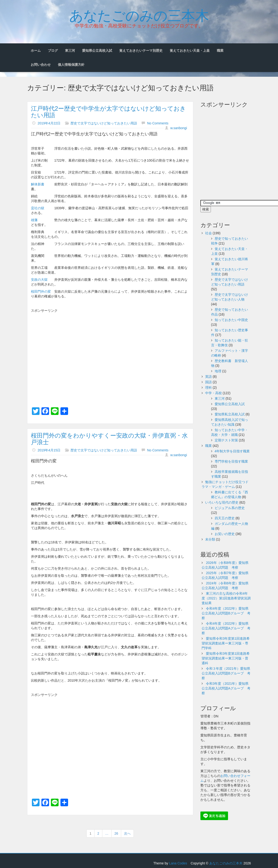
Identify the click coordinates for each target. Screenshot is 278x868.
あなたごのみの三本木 (139, 15)
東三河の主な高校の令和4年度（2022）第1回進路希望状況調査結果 (226, 598)
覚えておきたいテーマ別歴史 (141, 51)
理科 (208, 388)
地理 (218, 371)
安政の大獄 (39, 280)
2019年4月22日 (49, 123)
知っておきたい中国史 (231, 320)
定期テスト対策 (226, 440)
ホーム (36, 51)
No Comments (158, 123)
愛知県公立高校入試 (97, 51)
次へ (127, 833)
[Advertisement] (110, 349)
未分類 (210, 539)
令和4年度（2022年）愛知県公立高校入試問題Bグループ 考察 (226, 613)
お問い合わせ (41, 65)
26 (116, 833)
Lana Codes (178, 863)
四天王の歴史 (225, 518)
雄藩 (34, 220)
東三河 (70, 51)
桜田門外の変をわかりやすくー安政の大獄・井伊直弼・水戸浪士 (109, 439)
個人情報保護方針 (71, 65)
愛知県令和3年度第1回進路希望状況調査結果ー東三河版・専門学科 (226, 643)
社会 (208, 233)
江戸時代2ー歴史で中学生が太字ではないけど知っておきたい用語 (108, 112)
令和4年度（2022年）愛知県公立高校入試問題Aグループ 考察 (226, 628)
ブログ (53, 51)
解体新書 (38, 184)
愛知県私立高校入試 (230, 414)
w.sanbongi (179, 128)
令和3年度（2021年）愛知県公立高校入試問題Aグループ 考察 (226, 688)
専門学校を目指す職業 (231, 461)
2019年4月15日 (49, 450)
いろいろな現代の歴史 (222, 502)
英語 (208, 377)
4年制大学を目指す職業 (232, 451)
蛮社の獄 (38, 208)
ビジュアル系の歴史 (230, 508)
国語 (208, 382)
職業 (220, 51)
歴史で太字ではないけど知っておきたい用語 (104, 123)
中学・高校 (213, 393)
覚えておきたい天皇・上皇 (190, 51)
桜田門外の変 (41, 291)
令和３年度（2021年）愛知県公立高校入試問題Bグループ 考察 (226, 673)
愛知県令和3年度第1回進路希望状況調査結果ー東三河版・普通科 (226, 658)
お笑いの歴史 (225, 534)
